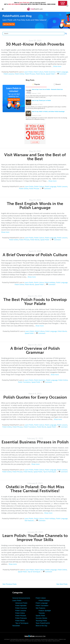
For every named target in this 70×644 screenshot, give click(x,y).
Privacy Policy (54, 639)
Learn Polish (28, 72)
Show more (57, 66)
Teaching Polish (41, 621)
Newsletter (16, 626)
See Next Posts (62, 584)
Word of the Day (41, 626)
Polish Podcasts (21, 618)
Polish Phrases (30, 74)
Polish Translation (24, 382)
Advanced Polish (21, 603)
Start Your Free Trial (9, 24)
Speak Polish (50, 74)
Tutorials (42, 613)
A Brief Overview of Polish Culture (35, 255)
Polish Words (40, 74)
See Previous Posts (10, 584)
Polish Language (62, 72)
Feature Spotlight (45, 611)
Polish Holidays (50, 282)
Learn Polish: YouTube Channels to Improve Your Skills (35, 538)
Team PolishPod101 (43, 623)
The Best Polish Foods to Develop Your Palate (35, 302)
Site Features (29, 520)
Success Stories (41, 618)
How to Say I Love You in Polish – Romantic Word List (47, 89)
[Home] (35, 10)
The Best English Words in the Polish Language (35, 206)
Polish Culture (38, 72)
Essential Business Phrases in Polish (35, 442)
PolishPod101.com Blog (17, 16)
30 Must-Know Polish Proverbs (35, 44)
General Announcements (21, 598)
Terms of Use (62, 639)
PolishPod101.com (45, 639)
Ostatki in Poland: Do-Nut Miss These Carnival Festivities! (35, 489)
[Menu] (3, 9)
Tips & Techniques (50, 472)
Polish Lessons (9, 74)
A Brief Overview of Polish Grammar (35, 350)
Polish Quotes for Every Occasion (35, 397)
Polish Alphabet (21, 606)
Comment (63, 74)
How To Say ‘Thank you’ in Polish (41, 100)
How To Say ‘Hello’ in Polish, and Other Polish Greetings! (48, 111)
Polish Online (19, 74)
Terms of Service (52, 641)
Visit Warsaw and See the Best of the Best (35, 157)
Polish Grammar (50, 72)
